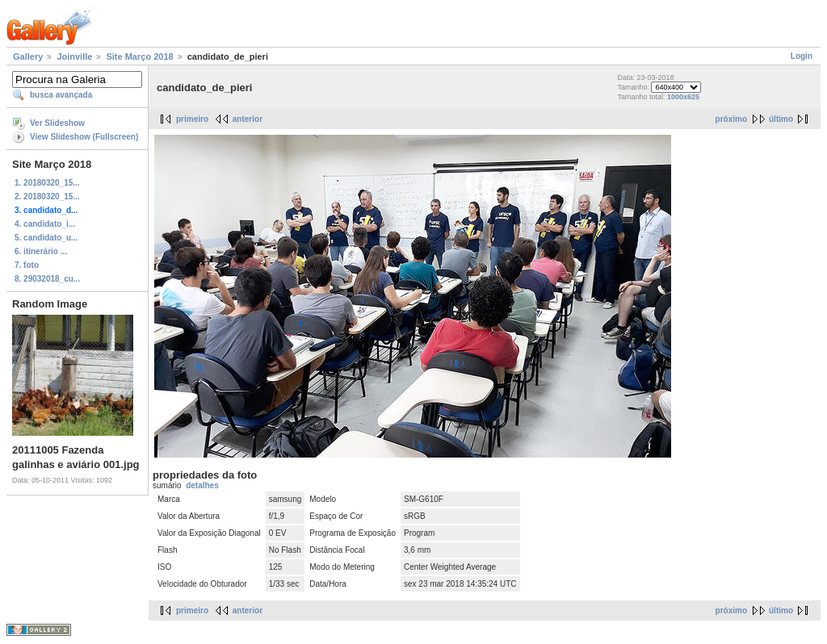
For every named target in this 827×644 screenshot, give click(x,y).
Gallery (28, 56)
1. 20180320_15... (47, 183)
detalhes (202, 485)
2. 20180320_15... (47, 197)
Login (802, 56)
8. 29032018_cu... (47, 279)
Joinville (74, 56)
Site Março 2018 (139, 56)
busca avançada (61, 95)
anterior (248, 119)
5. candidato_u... (46, 238)
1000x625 (683, 97)
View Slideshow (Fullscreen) (84, 137)
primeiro (192, 119)
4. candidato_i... (45, 224)
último (781, 119)
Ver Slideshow (57, 123)
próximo (731, 119)
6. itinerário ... (41, 251)
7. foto (27, 265)
